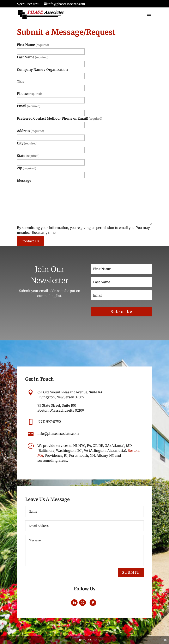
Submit (131, 572)
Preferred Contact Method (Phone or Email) (60, 118)
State (28, 156)
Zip (27, 168)
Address (31, 131)
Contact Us (30, 241)
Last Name (33, 57)
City (27, 143)
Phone (29, 94)
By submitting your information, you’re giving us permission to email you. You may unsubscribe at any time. (83, 230)
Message (24, 180)
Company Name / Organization (42, 70)
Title (21, 82)
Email (29, 106)
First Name (33, 45)
